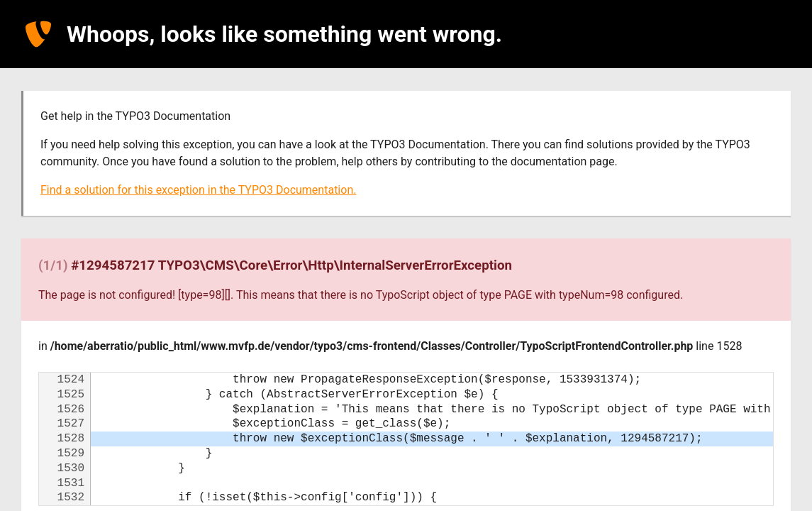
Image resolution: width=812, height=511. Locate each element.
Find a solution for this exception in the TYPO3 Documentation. (198, 190)
